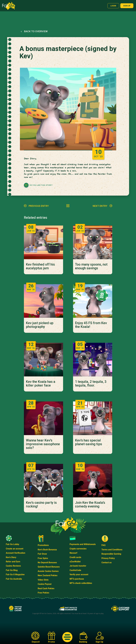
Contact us (107, 563)
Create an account (15, 549)
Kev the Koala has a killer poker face (41, 384)
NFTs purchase (77, 579)
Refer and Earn (13, 562)
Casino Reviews (13, 566)
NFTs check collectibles (81, 583)
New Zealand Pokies (48, 575)
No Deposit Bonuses (47, 563)
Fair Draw (42, 554)
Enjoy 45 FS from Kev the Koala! (91, 325)
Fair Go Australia (14, 579)
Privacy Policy (108, 558)
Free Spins (43, 558)
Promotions (43, 545)
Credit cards (75, 557)
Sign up (127, 6)
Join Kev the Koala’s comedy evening (90, 505)
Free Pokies (43, 593)
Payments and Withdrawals (83, 544)
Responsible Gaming (111, 554)
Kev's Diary (11, 557)
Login (113, 6)
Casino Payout (45, 584)
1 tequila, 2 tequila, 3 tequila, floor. (91, 384)
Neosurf (73, 553)
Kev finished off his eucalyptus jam (40, 266)
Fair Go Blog (12, 570)
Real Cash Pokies (46, 588)
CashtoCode (75, 570)
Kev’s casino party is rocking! (41, 505)
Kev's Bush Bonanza (47, 550)
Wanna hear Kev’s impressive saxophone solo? (43, 444)
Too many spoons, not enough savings (91, 266)
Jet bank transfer (78, 566)
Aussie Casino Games (48, 571)
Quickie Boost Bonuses (49, 567)
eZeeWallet (75, 562)
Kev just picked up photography (40, 325)
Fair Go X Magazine (15, 574)
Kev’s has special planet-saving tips (89, 442)
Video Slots (43, 580)
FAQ (103, 545)
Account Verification (16, 553)
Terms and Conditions (112, 550)
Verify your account (79, 574)
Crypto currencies (78, 549)
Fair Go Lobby (12, 544)
